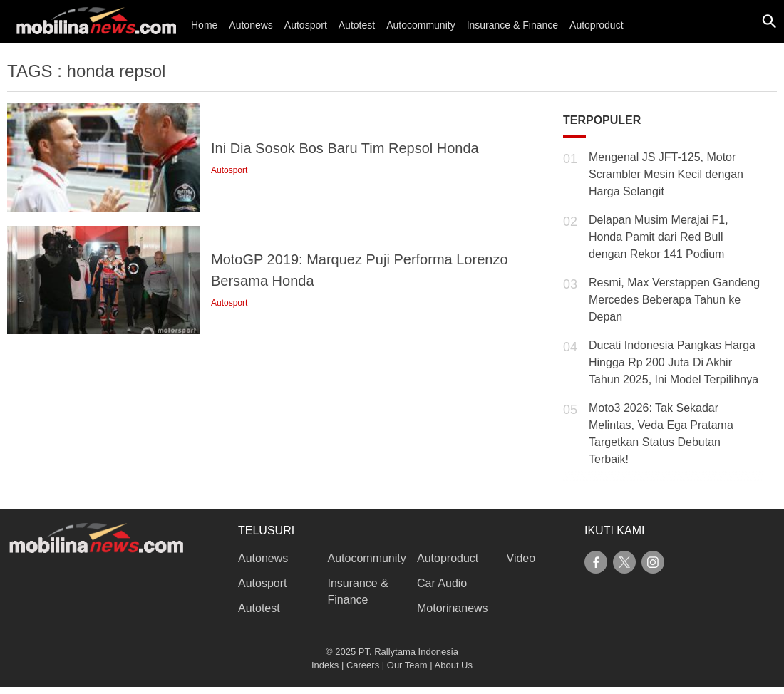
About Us (454, 665)
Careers (363, 665)
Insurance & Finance (512, 25)
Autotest (357, 25)
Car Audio (442, 583)
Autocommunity (421, 25)
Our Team (407, 665)
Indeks (325, 665)
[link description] (277, 157)
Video (521, 558)
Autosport (306, 25)
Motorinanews (453, 608)
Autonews (251, 25)
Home (204, 25)
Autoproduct (597, 25)
